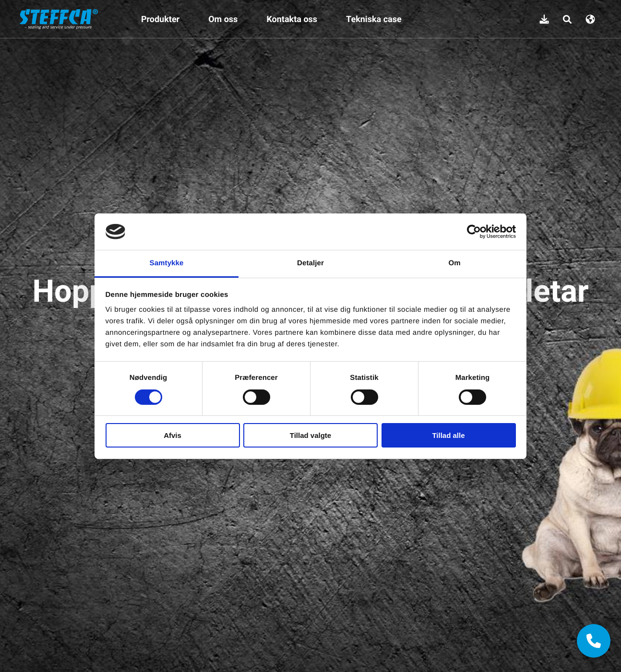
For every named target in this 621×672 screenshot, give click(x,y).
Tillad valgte (310, 435)
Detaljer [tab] (310, 263)
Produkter (160, 19)
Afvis (173, 435)
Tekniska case (374, 19)
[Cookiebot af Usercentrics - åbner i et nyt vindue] (474, 232)
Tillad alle (448, 435)
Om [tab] (454, 263)
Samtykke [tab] (167, 263)
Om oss (223, 19)
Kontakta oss (292, 19)
